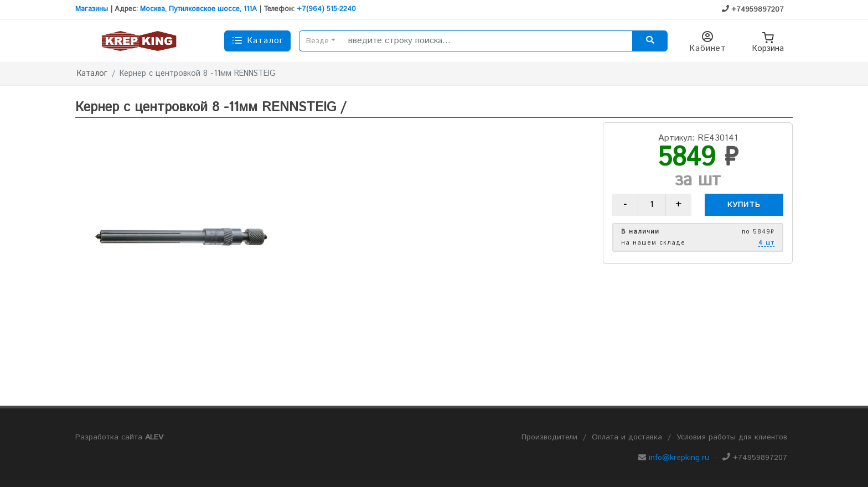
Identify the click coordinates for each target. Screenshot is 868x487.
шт (766, 244)
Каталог (92, 74)
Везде (317, 41)
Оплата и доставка (627, 437)
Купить (744, 205)
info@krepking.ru (679, 458)
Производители (549, 437)
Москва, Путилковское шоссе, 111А (198, 9)
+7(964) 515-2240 (326, 9)
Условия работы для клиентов (732, 437)
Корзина (768, 41)
